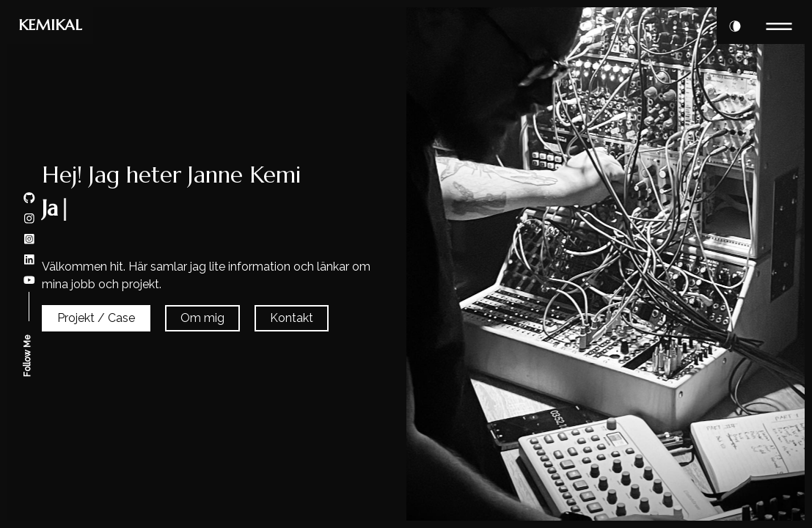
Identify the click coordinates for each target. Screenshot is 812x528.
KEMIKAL (50, 25)
